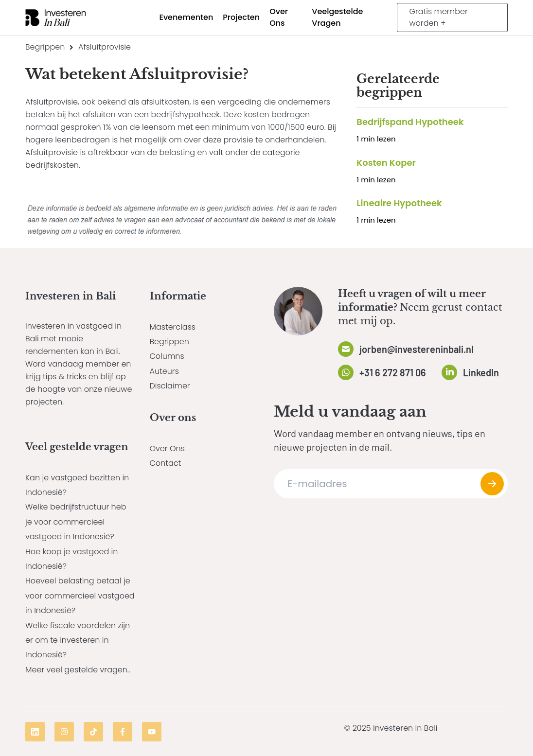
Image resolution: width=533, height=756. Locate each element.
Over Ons (167, 448)
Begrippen (45, 47)
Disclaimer (170, 386)
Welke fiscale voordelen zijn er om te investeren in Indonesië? (78, 640)
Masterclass (173, 327)
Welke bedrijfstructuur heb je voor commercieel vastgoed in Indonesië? (76, 522)
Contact (166, 463)
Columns (167, 356)
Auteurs (164, 371)
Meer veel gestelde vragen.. (78, 670)
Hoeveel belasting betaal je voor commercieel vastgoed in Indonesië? (80, 596)
